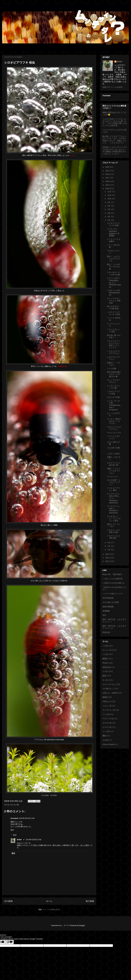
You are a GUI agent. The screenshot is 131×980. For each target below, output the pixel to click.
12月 (110, 192)
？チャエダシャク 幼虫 (113, 331)
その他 (105, 740)
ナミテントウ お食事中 (114, 240)
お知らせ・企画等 (110, 693)
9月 (109, 202)
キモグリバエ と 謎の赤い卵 (114, 464)
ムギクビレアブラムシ (113, 358)
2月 (109, 546)
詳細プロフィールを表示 (113, 87)
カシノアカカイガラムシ (113, 381)
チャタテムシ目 (109, 710)
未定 (104, 615)
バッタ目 (106, 714)
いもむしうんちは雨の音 (113, 579)
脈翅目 (105, 697)
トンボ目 (106, 731)
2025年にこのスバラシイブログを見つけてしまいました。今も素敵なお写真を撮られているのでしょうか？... (115, 150)
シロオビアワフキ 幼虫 (113, 393)
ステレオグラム (109, 684)
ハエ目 (105, 654)
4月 (109, 220)
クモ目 (105, 671)
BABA (19, 840)
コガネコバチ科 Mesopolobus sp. (113, 293)
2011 (108, 561)
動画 (104, 676)
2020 (108, 167)
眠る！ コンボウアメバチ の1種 (114, 267)
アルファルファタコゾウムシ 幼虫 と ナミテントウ (114, 344)
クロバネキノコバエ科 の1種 (113, 273)
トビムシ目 (107, 706)
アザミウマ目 (108, 719)
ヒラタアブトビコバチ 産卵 (113, 224)
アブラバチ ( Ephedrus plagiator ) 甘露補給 (113, 232)
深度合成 (106, 667)
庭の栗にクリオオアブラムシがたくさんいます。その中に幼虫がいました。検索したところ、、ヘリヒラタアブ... (114, 140)
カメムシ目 (14, 805)
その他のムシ (108, 689)
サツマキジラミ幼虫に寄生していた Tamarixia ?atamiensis (114, 498)
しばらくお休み (113, 454)
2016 (108, 181)
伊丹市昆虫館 (108, 598)
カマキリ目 (107, 727)
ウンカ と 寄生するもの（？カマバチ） (114, 421)
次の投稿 (8, 901)
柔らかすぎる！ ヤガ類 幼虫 (113, 307)
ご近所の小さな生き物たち (113, 583)
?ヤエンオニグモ (114, 433)
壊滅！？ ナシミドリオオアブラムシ (114, 471)
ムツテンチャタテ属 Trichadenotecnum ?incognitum (114, 405)
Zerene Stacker (109, 744)
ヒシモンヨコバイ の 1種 (113, 387)
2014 (108, 188)
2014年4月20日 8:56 (34, 840)
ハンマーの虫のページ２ (113, 594)
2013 (108, 554)
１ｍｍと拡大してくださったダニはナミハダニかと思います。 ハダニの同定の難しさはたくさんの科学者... (115, 122)
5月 (109, 217)
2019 (108, 171)
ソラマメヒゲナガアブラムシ (114, 352)
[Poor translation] (10, 942)
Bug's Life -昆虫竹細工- (113, 574)
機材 (104, 736)
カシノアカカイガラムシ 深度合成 (114, 301)
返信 (12, 830)
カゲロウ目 (107, 723)
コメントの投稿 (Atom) (51, 909)
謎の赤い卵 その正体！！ (114, 336)
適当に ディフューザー (114, 525)
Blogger (82, 925)
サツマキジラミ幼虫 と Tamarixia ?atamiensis (113, 509)
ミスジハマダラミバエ (113, 437)
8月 (109, 206)
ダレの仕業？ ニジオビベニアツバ (114, 482)
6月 (109, 213)
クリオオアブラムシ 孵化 (113, 489)
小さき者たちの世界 (111, 602)
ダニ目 (105, 680)
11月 (110, 195)
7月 (109, 209)
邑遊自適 (106, 632)
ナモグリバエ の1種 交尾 (114, 537)
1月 (109, 550)
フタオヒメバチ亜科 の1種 (113, 531)
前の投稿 (90, 901)
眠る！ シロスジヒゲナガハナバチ (114, 259)
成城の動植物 (108, 607)
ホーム (49, 901)
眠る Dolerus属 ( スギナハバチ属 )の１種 (114, 374)
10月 (110, 199)
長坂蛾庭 (106, 611)
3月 (109, 543)
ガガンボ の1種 (113, 397)
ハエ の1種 (111, 368)
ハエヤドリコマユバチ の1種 (113, 313)
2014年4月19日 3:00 (27, 818)
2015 (108, 185)
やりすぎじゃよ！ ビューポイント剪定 (114, 519)
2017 (108, 178)
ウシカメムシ (113, 477)
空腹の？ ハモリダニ (113, 364)
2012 (108, 558)
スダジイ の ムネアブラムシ (114, 428)
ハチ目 (105, 646)
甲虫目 (105, 663)
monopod (14, 818)
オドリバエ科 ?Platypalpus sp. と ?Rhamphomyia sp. (114, 283)
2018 (108, 174)
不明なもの (107, 701)
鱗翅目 (105, 659)
